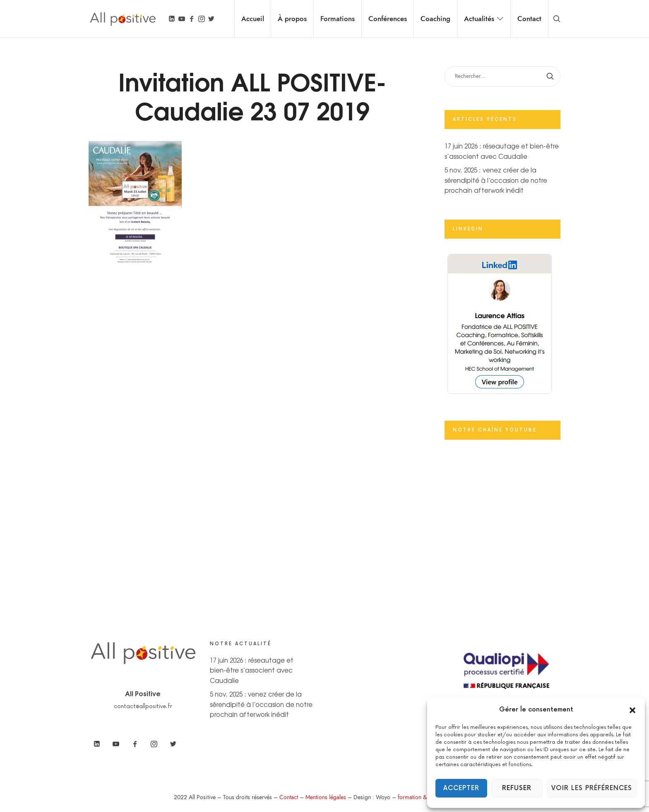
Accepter (461, 788)
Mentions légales (326, 797)
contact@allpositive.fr (143, 707)
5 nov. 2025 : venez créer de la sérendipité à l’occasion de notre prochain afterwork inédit (496, 180)
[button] (632, 710)
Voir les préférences (592, 788)
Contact (289, 797)
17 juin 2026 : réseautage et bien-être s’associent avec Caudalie (252, 670)
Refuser (517, 788)
